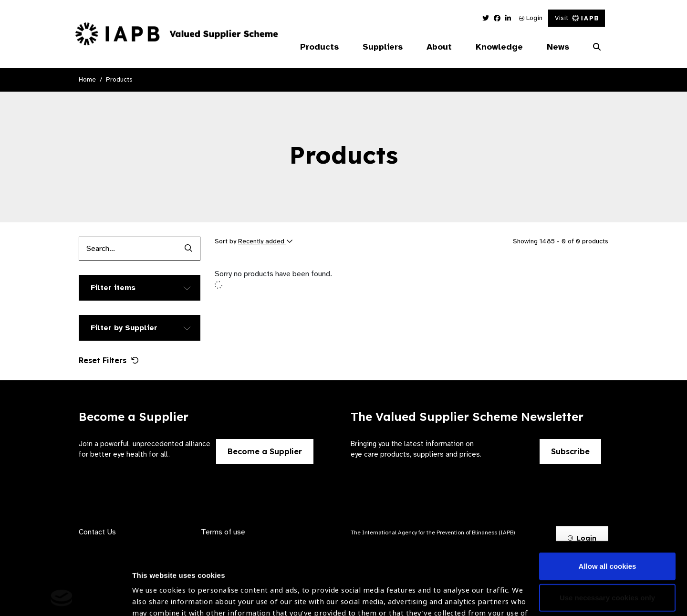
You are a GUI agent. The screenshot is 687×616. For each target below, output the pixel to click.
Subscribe (570, 451)
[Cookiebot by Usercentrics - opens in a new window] (62, 597)
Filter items (113, 288)
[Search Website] (597, 47)
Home (87, 79)
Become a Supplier (265, 451)
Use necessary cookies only (607, 529)
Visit (577, 18)
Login (531, 18)
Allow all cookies (608, 498)
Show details (154, 588)
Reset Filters (109, 360)
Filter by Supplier (124, 328)
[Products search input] (128, 249)
